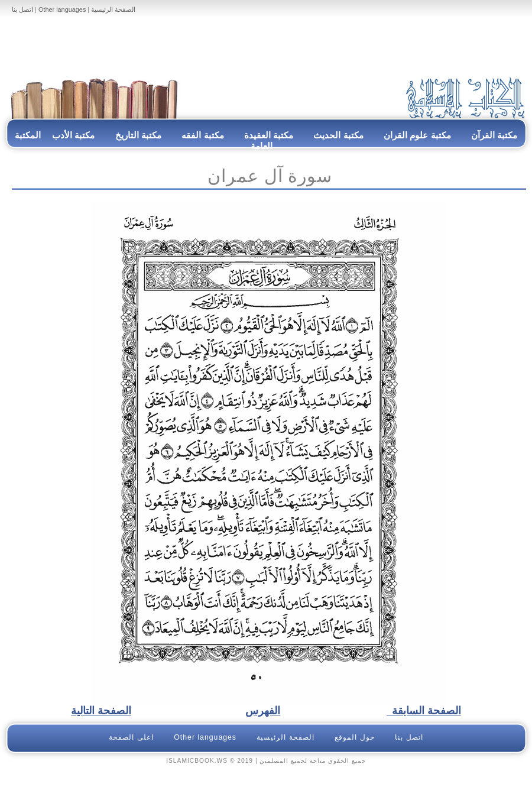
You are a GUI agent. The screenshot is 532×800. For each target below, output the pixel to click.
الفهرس (263, 711)
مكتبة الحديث (338, 135)
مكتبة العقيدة (268, 135)
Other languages (62, 9)
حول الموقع (354, 737)
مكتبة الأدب (73, 135)
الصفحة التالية (101, 711)
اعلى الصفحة (131, 737)
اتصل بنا (22, 9)
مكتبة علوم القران (417, 135)
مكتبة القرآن (494, 135)
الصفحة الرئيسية (113, 9)
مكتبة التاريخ (138, 135)
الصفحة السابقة (424, 711)
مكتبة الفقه (202, 135)
